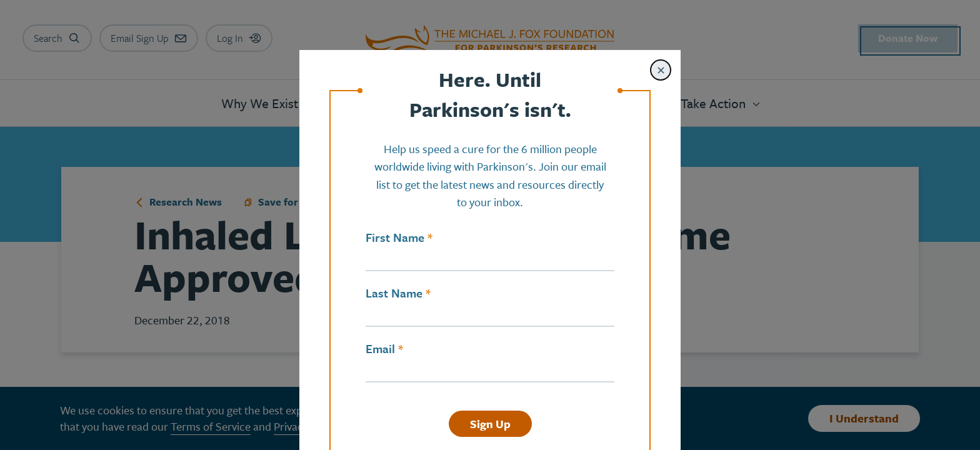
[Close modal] (661, 70)
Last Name (394, 293)
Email (380, 349)
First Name (395, 237)
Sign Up (490, 424)
